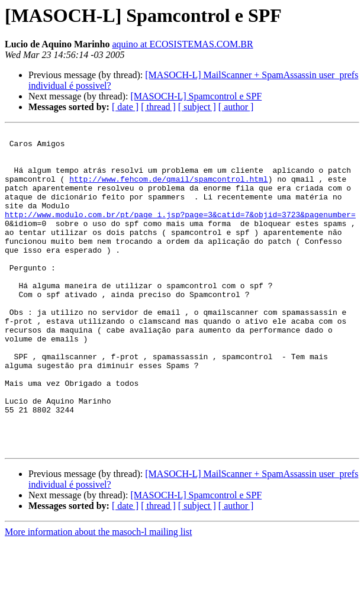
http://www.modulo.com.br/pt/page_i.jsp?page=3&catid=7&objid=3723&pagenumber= (180, 232)
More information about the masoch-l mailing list (98, 596)
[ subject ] (197, 107)
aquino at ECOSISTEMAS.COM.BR (182, 44)
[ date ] (125, 107)
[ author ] (236, 107)
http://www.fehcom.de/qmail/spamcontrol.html (168, 189)
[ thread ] (158, 107)
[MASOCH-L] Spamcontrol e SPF (196, 96)
